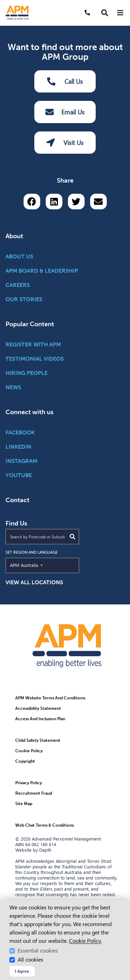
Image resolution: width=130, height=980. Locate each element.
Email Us (65, 112)
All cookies (31, 960)
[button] (105, 13)
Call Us (65, 81)
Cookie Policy (85, 941)
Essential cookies (38, 951)
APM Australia (40, 565)
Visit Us (65, 143)
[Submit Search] (72, 537)
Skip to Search (3, 3)
